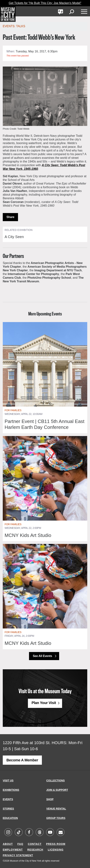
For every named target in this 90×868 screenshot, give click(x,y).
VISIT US (8, 781)
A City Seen (14, 237)
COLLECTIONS (55, 781)
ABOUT (8, 844)
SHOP (50, 799)
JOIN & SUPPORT (57, 790)
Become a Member (22, 760)
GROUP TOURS (56, 818)
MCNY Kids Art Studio (28, 535)
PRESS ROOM (56, 844)
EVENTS (8, 799)
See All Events (43, 656)
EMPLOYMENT (13, 850)
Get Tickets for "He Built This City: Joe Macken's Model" (45, 3)
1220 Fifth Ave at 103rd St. (27, 743)
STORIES (8, 809)
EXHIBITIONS (11, 790)
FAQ (20, 844)
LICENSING (56, 850)
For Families (13, 410)
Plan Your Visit (44, 703)
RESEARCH (35, 850)
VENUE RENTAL (56, 809)
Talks (21, 26)
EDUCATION (10, 818)
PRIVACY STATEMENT (18, 855)
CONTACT (35, 844)
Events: (9, 26)
